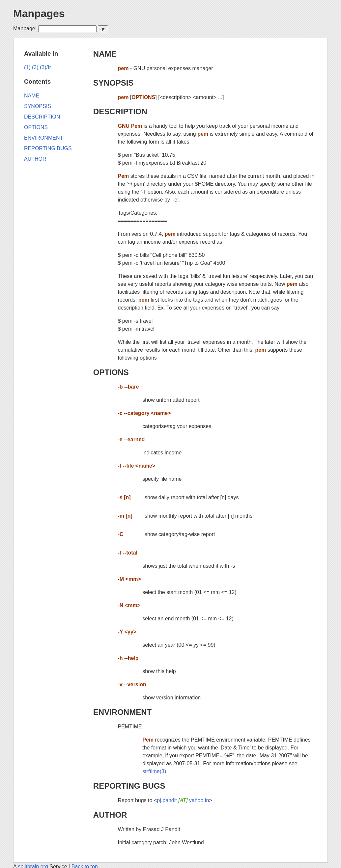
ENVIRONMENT (122, 712)
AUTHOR (110, 815)
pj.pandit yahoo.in (183, 800)
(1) (27, 67)
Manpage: (25, 28)
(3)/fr (45, 67)
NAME (105, 54)
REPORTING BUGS (129, 786)
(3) (35, 67)
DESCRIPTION (120, 111)
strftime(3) (154, 771)
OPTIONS (111, 372)
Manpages (39, 14)
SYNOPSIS (114, 83)
